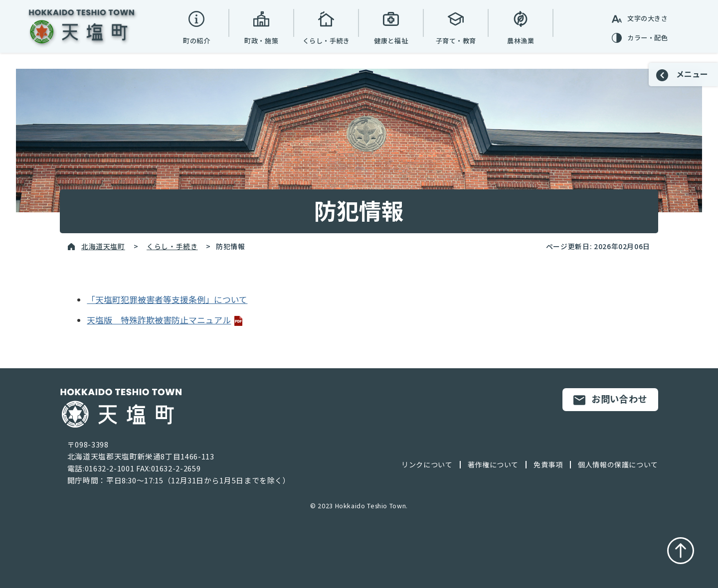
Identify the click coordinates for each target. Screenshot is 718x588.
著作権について (493, 464)
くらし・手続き (172, 246)
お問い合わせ (610, 399)
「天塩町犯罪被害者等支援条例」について (167, 299)
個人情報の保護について (618, 464)
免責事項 (548, 464)
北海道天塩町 (103, 246)
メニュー (682, 74)
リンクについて (427, 464)
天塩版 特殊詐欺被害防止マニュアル (165, 320)
